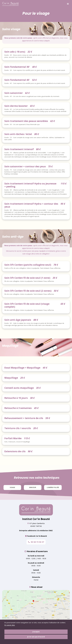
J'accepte (36, 632)
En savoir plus (10, 625)
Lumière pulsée (53, 487)
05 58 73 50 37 (36, 542)
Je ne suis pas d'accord (36, 637)
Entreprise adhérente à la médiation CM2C (36, 531)
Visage (12, 487)
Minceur (33, 487)
